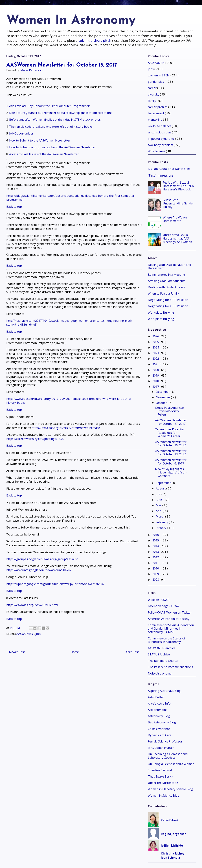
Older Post (132, 652)
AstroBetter (156, 697)
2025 (156, 342)
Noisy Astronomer (160, 673)
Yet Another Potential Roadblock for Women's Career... (170, 433)
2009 (156, 574)
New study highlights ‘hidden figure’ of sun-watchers (171, 472)
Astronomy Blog (159, 716)
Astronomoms (158, 710)
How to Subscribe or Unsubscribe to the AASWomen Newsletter (52, 147)
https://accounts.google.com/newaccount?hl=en (39, 570)
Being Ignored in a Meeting (166, 275)
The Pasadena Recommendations (170, 667)
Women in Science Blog (164, 796)
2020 (156, 370)
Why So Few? (157, 151)
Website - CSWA (159, 600)
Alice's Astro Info (159, 703)
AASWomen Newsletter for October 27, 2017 (171, 422)
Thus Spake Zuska (160, 776)
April (159, 511)
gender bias (156, 82)
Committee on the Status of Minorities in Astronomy (167, 640)
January (161, 528)
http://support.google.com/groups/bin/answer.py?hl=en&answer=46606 (55, 584)
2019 (156, 375)
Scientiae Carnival (160, 770)
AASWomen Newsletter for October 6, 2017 (171, 462)
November (163, 397)
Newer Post (17, 652)
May (159, 505)
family (152, 101)
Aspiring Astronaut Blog (164, 691)
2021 (156, 364)
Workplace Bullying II (162, 319)
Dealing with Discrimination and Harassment (169, 266)
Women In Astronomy (71, 21)
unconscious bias (160, 132)
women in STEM (159, 75)
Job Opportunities (21, 133)
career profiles (158, 107)
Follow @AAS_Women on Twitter (170, 612)
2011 (156, 563)
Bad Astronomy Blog (162, 722)
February (162, 522)
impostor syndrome (162, 139)
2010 (156, 568)
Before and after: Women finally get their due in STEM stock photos (55, 120)
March (161, 516)
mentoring (155, 120)
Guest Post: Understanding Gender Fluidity (178, 203)
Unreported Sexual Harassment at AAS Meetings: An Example (178, 238)
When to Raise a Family (163, 293)
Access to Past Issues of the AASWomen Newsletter (44, 154)
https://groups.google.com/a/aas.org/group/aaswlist (42, 559)
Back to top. (14, 207)
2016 (156, 535)
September (164, 483)
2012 (156, 557)
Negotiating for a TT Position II (169, 306)
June (159, 500)
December (163, 392)
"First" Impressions (161, 176)
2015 (156, 540)
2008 (156, 580)
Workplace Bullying (161, 313)
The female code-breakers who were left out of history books (51, 127)
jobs (38, 634)
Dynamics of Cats (160, 735)
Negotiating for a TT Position (168, 300)
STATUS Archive (159, 654)
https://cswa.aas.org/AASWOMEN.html (32, 605)
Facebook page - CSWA (163, 606)
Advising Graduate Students (167, 281)
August (161, 488)
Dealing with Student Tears (166, 287)
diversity (154, 94)
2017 (156, 387)
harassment (156, 113)
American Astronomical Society (169, 619)
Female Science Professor (165, 741)
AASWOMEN (25, 634)
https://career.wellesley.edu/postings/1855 (35, 439)
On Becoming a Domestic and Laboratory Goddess (168, 756)
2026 (156, 336)
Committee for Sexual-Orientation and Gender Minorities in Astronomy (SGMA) (171, 628)
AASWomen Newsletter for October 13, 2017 (171, 453)
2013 (156, 552)
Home (75, 652)
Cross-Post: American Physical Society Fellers (170, 411)
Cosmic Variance (159, 729)
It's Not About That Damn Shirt (169, 169)
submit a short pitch (95, 40)
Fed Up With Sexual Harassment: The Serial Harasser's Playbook (179, 186)
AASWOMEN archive (162, 648)
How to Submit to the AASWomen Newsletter (40, 140)
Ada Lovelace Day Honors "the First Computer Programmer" (50, 106)
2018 (156, 381)
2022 (156, 359)
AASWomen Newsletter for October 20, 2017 (171, 444)
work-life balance (160, 126)
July (159, 494)
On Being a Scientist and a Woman (171, 764)
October (162, 403)
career (153, 88)
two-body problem (161, 145)
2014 (156, 546)
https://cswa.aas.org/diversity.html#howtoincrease (66, 428)
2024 (156, 347)
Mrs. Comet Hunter (161, 748)
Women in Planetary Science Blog (170, 789)
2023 (156, 353)
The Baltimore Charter (163, 661)
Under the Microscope (163, 783)
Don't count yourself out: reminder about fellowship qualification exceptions (61, 113)
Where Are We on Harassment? (175, 219)
